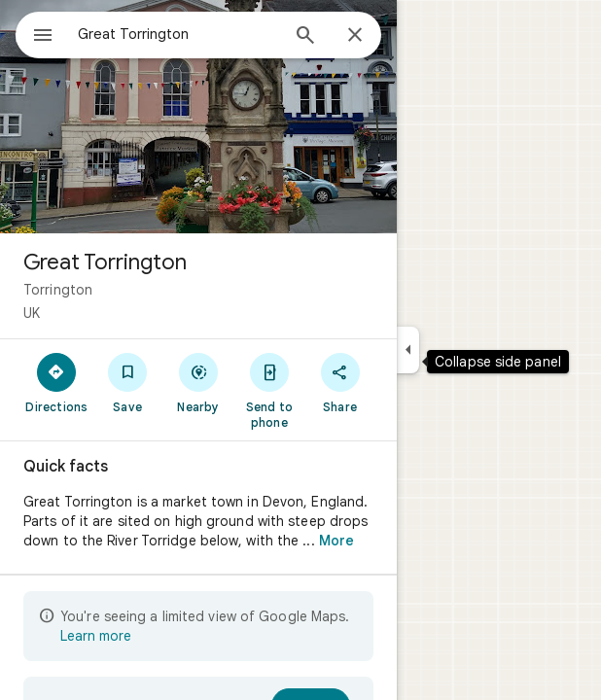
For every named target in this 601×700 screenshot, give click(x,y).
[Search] (305, 37)
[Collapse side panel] (408, 350)
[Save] (128, 382)
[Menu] (43, 37)
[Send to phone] (269, 390)
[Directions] (57, 382)
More (336, 541)
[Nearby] (199, 382)
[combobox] (178, 34)
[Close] (355, 36)
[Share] (340, 382)
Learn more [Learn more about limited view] (96, 636)
